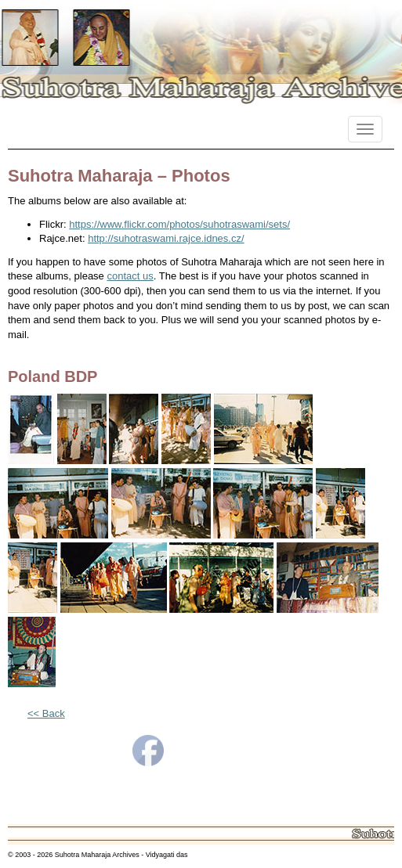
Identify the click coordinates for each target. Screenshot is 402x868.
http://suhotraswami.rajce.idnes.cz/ (166, 238)
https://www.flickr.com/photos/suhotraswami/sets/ (179, 224)
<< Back (46, 713)
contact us (130, 276)
